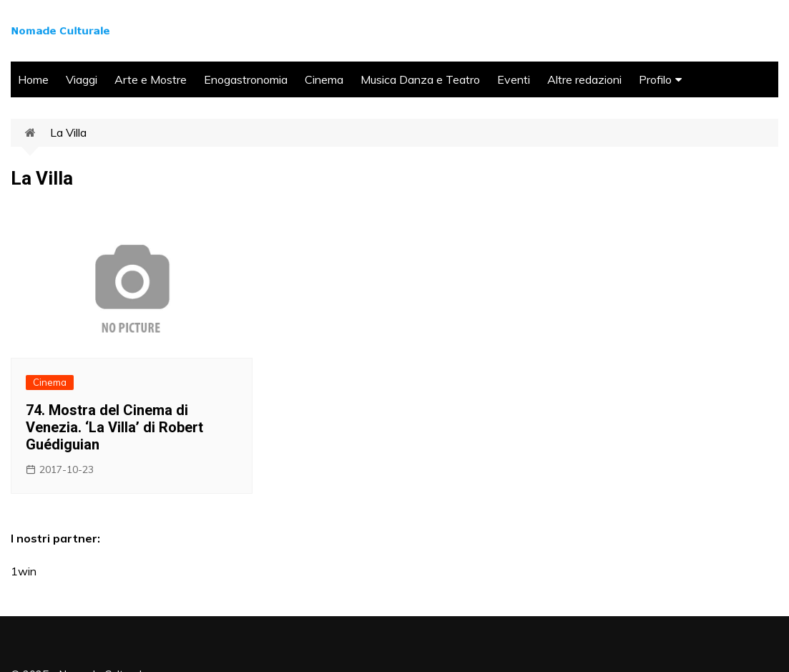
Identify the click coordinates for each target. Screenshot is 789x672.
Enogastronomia (246, 79)
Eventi (514, 79)
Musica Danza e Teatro (420, 79)
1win (24, 571)
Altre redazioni (584, 79)
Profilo (655, 79)
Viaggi (82, 79)
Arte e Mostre (151, 79)
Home (33, 79)
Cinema (324, 79)
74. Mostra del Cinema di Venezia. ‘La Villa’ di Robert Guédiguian (114, 427)
